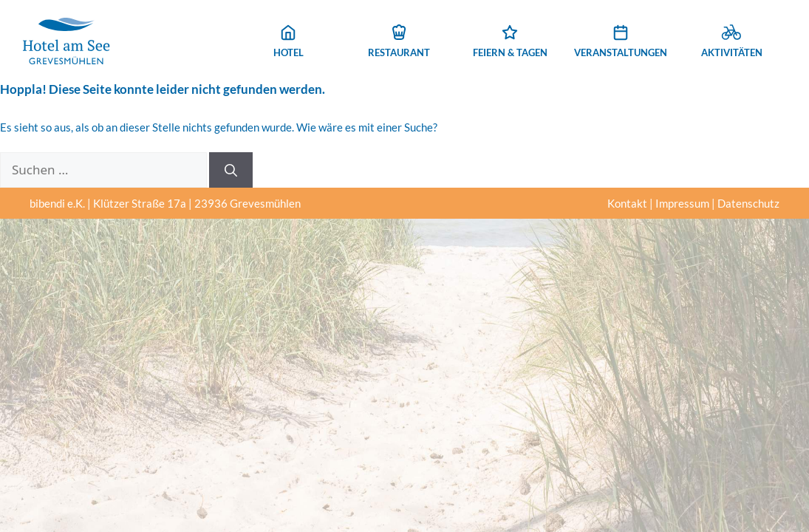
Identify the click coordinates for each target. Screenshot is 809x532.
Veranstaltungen (621, 41)
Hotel (289, 41)
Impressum (682, 203)
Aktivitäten (732, 41)
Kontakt (627, 203)
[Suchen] (231, 170)
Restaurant (399, 41)
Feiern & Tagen (510, 41)
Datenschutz (748, 203)
